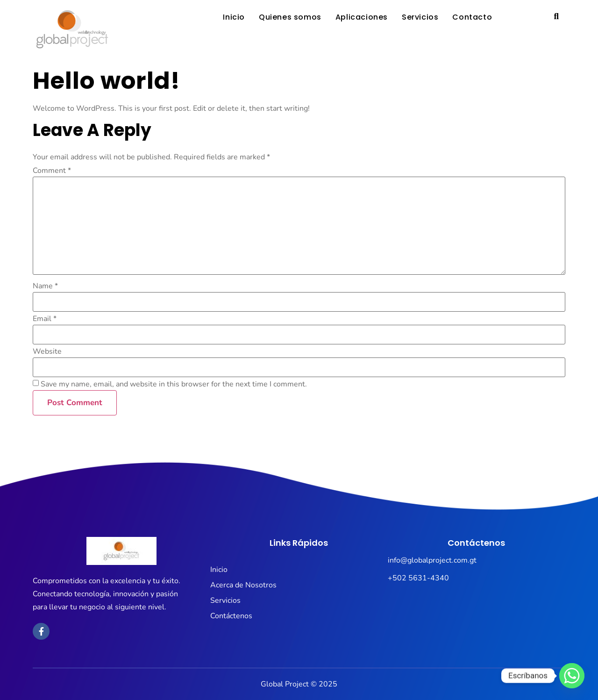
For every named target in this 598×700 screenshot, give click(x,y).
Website (47, 351)
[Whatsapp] (572, 676)
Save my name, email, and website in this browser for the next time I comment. (174, 384)
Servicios (420, 18)
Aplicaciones (362, 18)
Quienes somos (290, 18)
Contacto (472, 18)
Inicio (234, 18)
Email (45, 319)
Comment (52, 171)
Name (45, 286)
